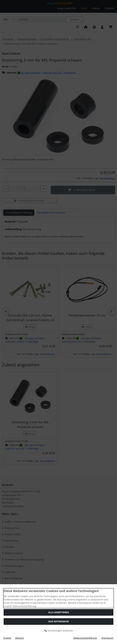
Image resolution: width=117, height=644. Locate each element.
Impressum (107, 638)
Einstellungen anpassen (59, 631)
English (7, 638)
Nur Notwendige (59, 621)
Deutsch (20, 638)
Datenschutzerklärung (85, 638)
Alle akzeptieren (59, 612)
